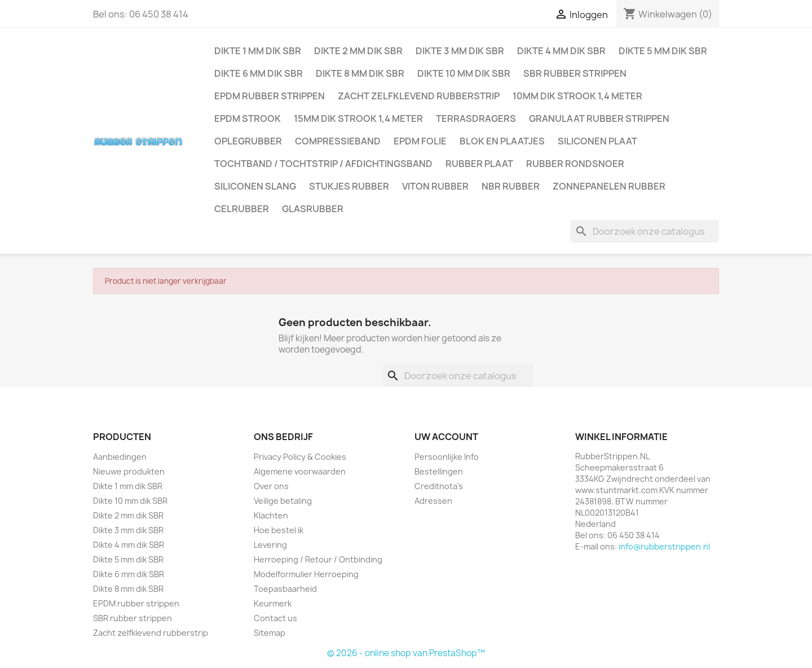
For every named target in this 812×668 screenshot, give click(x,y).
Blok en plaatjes (502, 141)
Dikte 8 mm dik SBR (360, 73)
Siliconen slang (255, 186)
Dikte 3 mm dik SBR (460, 51)
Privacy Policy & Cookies (300, 457)
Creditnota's (439, 486)
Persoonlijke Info (447, 457)
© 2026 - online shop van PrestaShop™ (406, 653)
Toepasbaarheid (285, 589)
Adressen (433, 501)
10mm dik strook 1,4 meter (577, 96)
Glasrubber (313, 209)
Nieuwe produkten (129, 471)
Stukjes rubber (349, 186)
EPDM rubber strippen (270, 96)
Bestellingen (439, 471)
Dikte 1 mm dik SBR (258, 51)
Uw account (446, 437)
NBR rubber (511, 186)
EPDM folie (420, 141)
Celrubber (242, 209)
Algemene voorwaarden (300, 471)
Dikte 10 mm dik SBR (464, 73)
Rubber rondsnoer (575, 164)
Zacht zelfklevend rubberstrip (419, 96)
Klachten (271, 515)
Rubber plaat (479, 164)
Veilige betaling (283, 501)
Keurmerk (273, 603)
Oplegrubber (248, 141)
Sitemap (270, 633)
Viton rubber (435, 186)
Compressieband (338, 141)
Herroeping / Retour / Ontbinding (318, 559)
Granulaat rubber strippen (599, 118)
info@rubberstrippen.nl (664, 546)
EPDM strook (248, 118)
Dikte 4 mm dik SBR (561, 51)
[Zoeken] (645, 231)
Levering (270, 545)
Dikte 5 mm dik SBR (663, 51)
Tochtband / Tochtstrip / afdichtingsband (323, 164)
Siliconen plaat (597, 141)
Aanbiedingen (120, 457)
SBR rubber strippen (575, 73)
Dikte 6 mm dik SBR (259, 73)
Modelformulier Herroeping (306, 574)
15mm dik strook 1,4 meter (358, 118)
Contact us (275, 618)
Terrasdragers (476, 118)
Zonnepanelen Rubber (609, 186)
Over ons (271, 486)
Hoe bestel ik (279, 530)
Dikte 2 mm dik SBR (358, 51)
